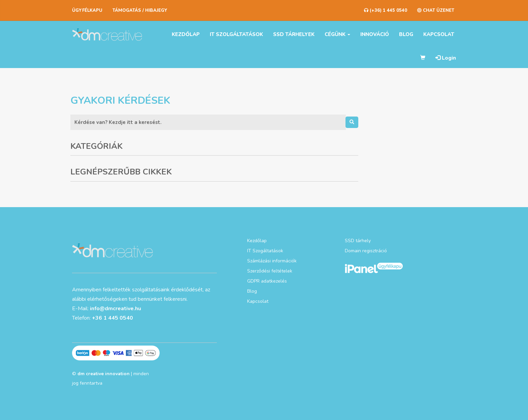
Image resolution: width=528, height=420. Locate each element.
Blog (406, 34)
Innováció (375, 34)
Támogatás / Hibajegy (140, 10)
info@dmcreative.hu (115, 309)
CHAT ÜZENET (436, 10)
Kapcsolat (439, 34)
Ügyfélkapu (87, 10)
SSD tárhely (358, 241)
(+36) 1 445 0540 (386, 10)
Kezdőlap (186, 34)
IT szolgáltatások (236, 34)
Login (446, 58)
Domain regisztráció (366, 251)
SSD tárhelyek (294, 34)
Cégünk (337, 34)
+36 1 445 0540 (112, 318)
